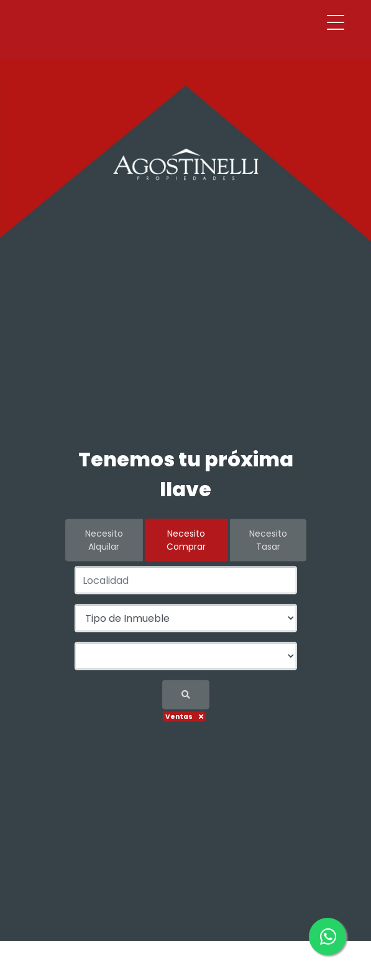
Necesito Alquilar (104, 540)
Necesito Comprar (186, 540)
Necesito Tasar (268, 540)
